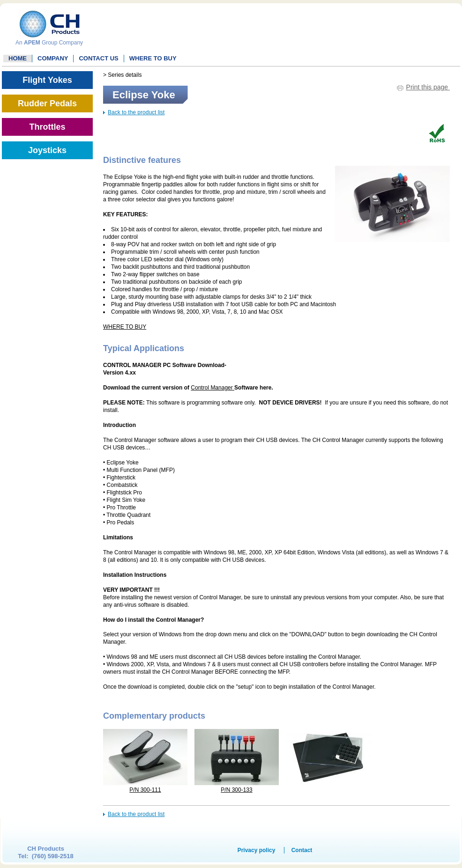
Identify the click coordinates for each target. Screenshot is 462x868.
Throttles (47, 127)
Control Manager (212, 388)
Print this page (428, 87)
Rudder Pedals (47, 103)
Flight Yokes (47, 80)
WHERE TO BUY (153, 58)
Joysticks (47, 150)
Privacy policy (257, 850)
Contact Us (98, 58)
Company (53, 58)
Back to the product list (136, 112)
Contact (302, 850)
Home (18, 58)
